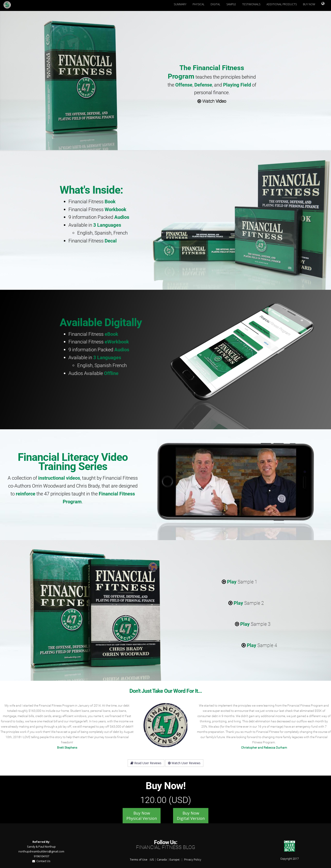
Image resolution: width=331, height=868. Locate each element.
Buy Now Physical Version (142, 816)
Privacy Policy (193, 860)
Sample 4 (259, 645)
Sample (231, 4)
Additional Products (282, 4)
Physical (199, 4)
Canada (162, 860)
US (152, 860)
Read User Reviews (146, 763)
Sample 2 (246, 603)
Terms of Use (139, 860)
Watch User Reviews (184, 763)
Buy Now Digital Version (191, 816)
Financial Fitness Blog (166, 847)
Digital (215, 4)
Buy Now (309, 4)
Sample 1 (240, 582)
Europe (174, 860)
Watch (212, 101)
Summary (180, 4)
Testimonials (251, 4)
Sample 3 (253, 624)
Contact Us (41, 861)
